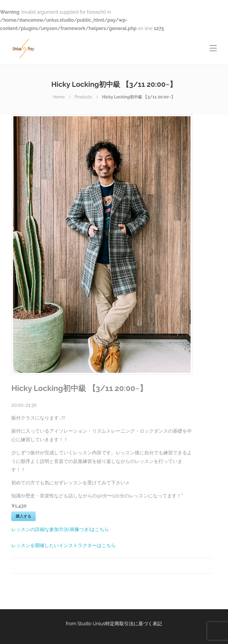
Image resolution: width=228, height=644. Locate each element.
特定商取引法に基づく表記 (134, 624)
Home (59, 97)
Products (83, 97)
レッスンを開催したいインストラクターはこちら (64, 545)
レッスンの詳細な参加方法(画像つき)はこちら (60, 529)
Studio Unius (91, 624)
